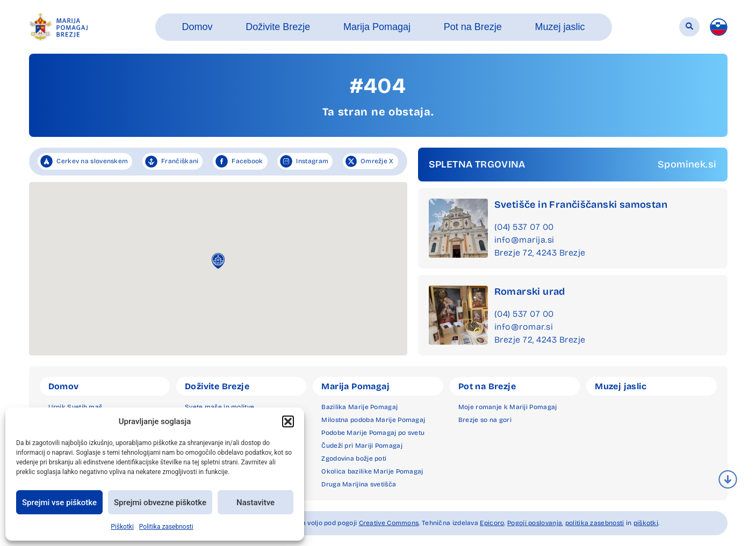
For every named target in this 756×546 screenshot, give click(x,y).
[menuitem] (719, 27)
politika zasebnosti (595, 523)
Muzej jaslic (621, 386)
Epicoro (492, 523)
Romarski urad (530, 292)
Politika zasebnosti (166, 527)
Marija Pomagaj (355, 386)
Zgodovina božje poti (354, 458)
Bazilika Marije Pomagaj (359, 407)
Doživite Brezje (217, 386)
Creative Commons (389, 523)
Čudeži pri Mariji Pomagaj (362, 446)
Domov (64, 386)
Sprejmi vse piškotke (59, 503)
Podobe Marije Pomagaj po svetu (373, 433)
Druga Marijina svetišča (359, 484)
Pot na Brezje (487, 386)
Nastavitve (255, 503)
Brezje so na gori (485, 420)
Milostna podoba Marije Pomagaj (373, 420)
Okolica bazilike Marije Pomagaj (372, 471)
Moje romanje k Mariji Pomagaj (508, 407)
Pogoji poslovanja (535, 523)
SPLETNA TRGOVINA (477, 164)
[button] (288, 421)
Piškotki (122, 527)
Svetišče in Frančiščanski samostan (581, 205)
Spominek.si (687, 164)
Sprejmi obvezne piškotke (160, 503)
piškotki (646, 523)
